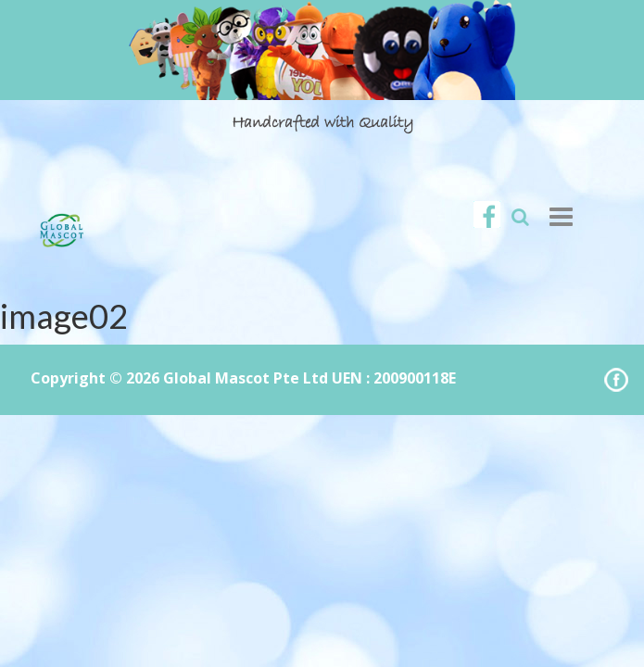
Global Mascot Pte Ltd (246, 378)
